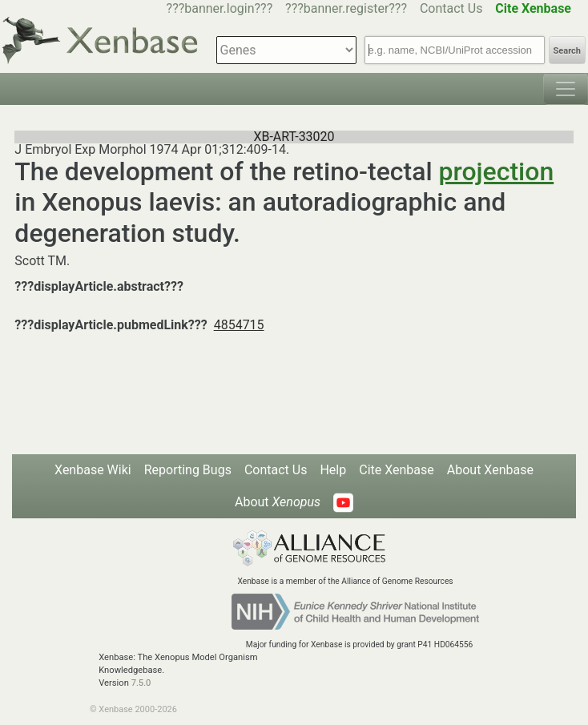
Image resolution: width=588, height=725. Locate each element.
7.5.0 (141, 683)
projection (497, 171)
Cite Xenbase (397, 470)
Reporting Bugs (188, 470)
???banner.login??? (220, 8)
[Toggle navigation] (566, 89)
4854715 (239, 325)
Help (333, 470)
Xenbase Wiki (93, 470)
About (278, 502)
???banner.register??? (346, 8)
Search (567, 51)
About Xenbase (490, 470)
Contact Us (451, 8)
